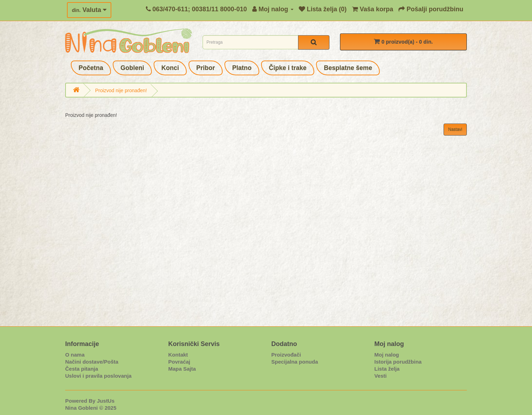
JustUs (106, 401)
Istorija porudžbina (398, 362)
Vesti (381, 376)
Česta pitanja (82, 369)
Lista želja (387, 369)
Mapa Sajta (182, 369)
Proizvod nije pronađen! (121, 90)
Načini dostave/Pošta (92, 362)
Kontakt (178, 355)
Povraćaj (180, 362)
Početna (91, 68)
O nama (75, 355)
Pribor (206, 68)
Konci (170, 68)
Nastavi (455, 130)
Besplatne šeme (348, 68)
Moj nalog (387, 355)
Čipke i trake (288, 68)
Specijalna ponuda (295, 362)
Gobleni (132, 68)
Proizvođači (286, 355)
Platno (242, 68)
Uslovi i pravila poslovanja (98, 376)
